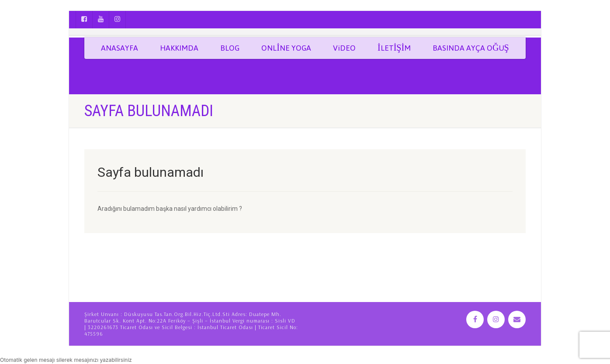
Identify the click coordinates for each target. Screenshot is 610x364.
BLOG (230, 48)
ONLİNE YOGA (286, 48)
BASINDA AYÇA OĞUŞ (471, 48)
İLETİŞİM (394, 48)
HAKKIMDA (179, 48)
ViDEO (344, 48)
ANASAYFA (120, 48)
